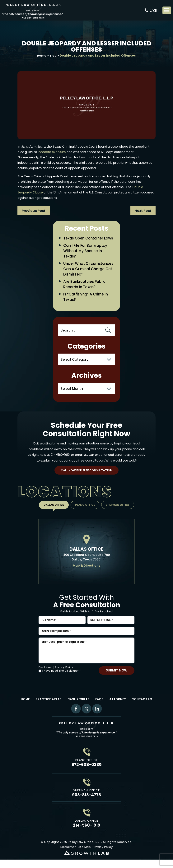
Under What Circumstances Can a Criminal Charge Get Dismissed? (89, 270)
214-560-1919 (60, 456)
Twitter (86, 712)
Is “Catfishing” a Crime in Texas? (86, 298)
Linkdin (97, 712)
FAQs (100, 703)
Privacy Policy (64, 671)
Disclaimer (46, 671)
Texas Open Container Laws (89, 238)
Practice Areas (49, 703)
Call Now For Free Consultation (87, 472)
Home (42, 56)
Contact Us (142, 703)
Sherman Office (118, 506)
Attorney (118, 703)
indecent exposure (52, 152)
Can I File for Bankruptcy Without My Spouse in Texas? (86, 251)
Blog (53, 56)
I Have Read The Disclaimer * (62, 675)
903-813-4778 (87, 798)
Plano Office (85, 506)
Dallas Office (53, 506)
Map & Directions (87, 567)
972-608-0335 (87, 768)
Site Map (84, 850)
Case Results (79, 703)
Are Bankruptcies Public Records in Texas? (85, 285)
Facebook (76, 712)
